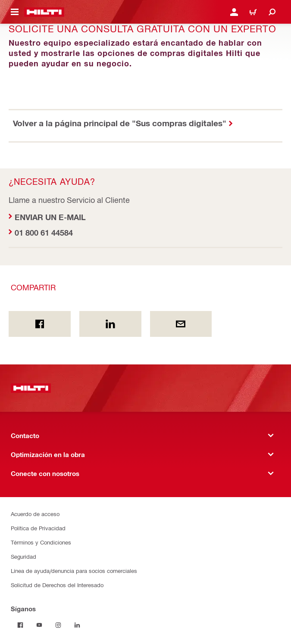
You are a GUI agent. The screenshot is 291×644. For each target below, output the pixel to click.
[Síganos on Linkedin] (77, 625)
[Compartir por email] (181, 324)
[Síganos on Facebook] (20, 625)
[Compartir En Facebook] (40, 324)
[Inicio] (44, 12)
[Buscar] (272, 12)
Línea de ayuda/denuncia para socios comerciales (74, 571)
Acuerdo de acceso (35, 514)
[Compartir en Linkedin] (110, 324)
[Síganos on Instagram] (58, 625)
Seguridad (23, 556)
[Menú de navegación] (15, 12)
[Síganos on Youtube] (39, 625)
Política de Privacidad (38, 528)
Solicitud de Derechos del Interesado (57, 585)
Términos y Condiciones (41, 542)
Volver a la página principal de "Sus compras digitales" (120, 123)
